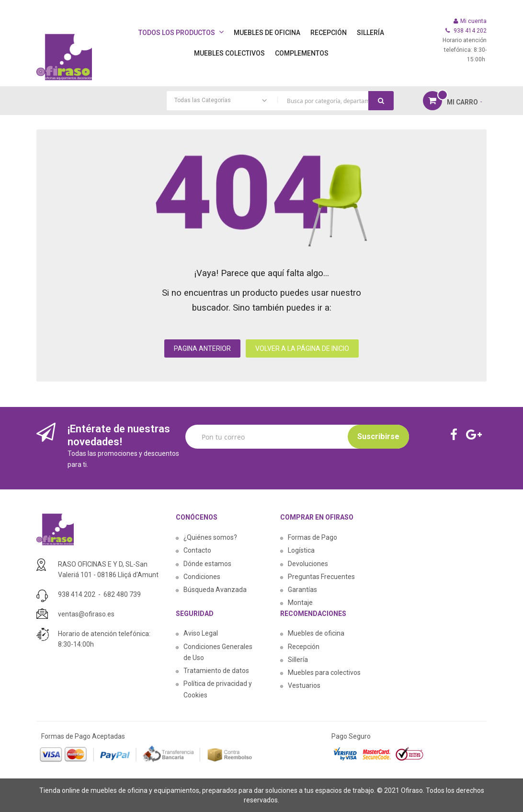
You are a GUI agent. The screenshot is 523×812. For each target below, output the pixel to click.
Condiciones (202, 577)
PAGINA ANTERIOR (202, 348)
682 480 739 (122, 594)
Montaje (300, 603)
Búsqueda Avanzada (215, 590)
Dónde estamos (207, 564)
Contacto (197, 550)
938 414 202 (77, 594)
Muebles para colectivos (324, 673)
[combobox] (280, 101)
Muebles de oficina (316, 633)
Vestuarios (304, 685)
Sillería (298, 660)
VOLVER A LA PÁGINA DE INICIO (302, 348)
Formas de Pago (313, 537)
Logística (301, 550)
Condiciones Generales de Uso (218, 652)
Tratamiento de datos (216, 671)
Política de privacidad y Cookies (218, 689)
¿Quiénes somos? (210, 537)
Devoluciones (308, 564)
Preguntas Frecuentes (321, 577)
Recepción (304, 647)
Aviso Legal (201, 633)
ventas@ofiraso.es (86, 614)
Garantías (302, 590)
